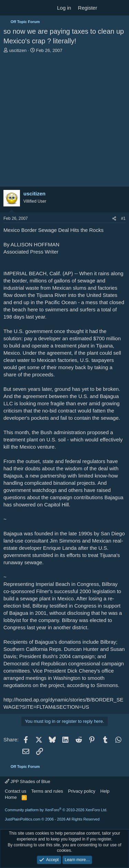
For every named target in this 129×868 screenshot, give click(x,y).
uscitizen (18, 50)
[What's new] (107, 8)
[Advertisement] (64, 122)
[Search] (121, 8)
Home (11, 797)
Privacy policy (82, 791)
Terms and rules (47, 791)
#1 (123, 218)
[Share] (114, 219)
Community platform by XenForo (56, 810)
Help (105, 791)
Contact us (15, 791)
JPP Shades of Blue (28, 781)
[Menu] (9, 8)
